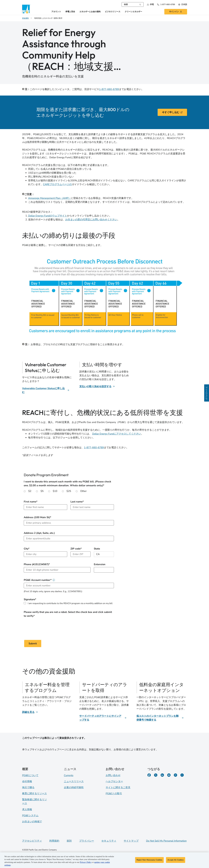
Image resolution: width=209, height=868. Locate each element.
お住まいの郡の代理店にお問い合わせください (91, 220)
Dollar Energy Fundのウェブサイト (48, 216)
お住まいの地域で (32, 822)
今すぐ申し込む (172, 112)
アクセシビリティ (32, 841)
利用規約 (54, 841)
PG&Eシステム (30, 815)
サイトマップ (131, 841)
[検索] (140, 4)
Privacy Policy (86, 862)
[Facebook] (149, 775)
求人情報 (27, 809)
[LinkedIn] (162, 775)
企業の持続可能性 (74, 787)
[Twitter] (156, 775)
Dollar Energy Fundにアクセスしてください (117, 434)
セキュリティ (109, 841)
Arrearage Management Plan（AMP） (49, 198)
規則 (69, 841)
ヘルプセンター (114, 781)
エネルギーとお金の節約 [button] (90, 12)
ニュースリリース (74, 781)
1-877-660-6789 (109, 89)
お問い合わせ (113, 775)
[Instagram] (175, 775)
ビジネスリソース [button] (113, 12)
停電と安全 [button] (70, 12)
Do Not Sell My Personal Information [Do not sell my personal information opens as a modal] (166, 841)
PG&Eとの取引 (114, 793)
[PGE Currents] (182, 775)
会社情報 (27, 781)
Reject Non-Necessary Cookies (149, 860)
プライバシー (87, 841)
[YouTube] (169, 775)
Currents (69, 775)
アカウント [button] (56, 12)
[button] (150, 4)
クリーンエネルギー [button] (133, 12)
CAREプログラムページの (57, 184)
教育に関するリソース (34, 793)
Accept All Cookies (175, 860)
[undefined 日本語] (183, 4)
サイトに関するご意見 (118, 787)
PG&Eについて (30, 775)
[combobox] (133, 4)
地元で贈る (28, 787)
